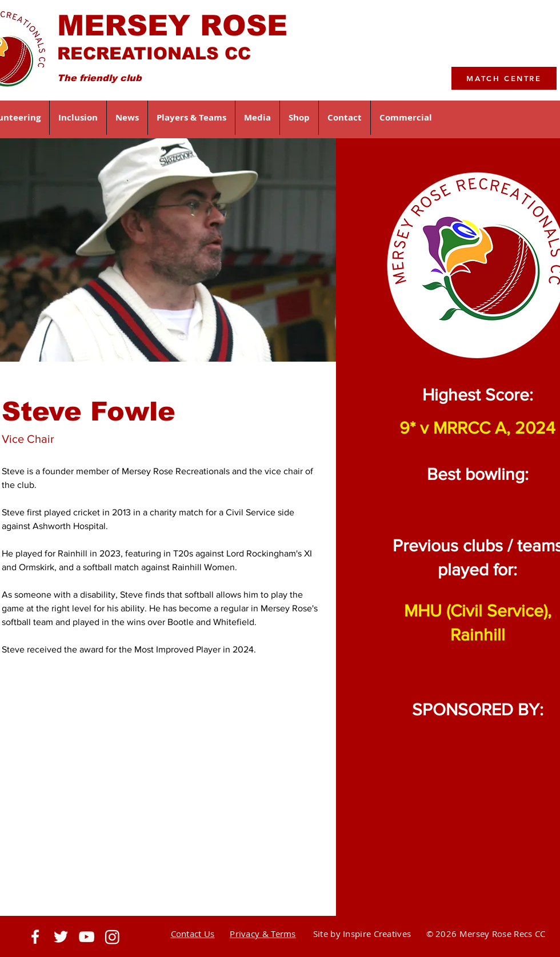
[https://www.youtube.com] (87, 937)
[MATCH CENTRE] (504, 78)
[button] (78, 118)
